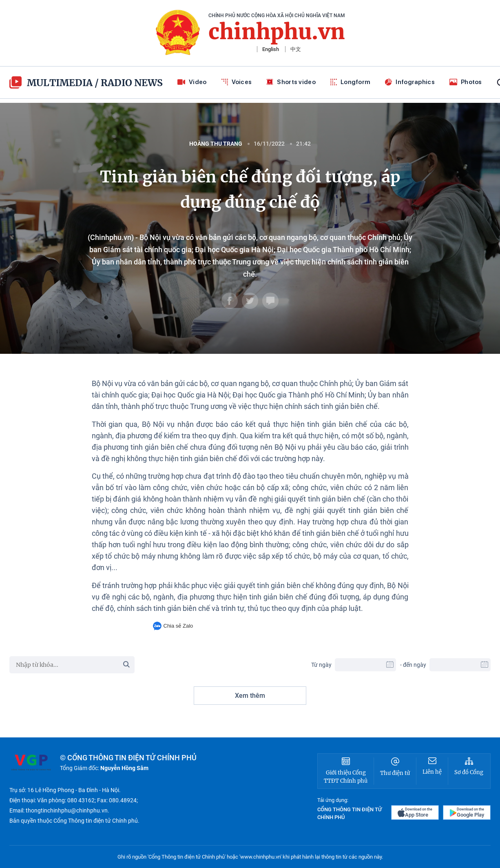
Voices (237, 82)
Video (192, 82)
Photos (466, 82)
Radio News (132, 83)
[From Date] (365, 665)
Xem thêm (250, 696)
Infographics (410, 82)
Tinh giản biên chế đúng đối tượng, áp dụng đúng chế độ (250, 190)
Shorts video (291, 82)
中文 (296, 49)
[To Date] (460, 665)
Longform (350, 82)
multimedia (51, 82)
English (271, 49)
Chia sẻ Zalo (173, 626)
